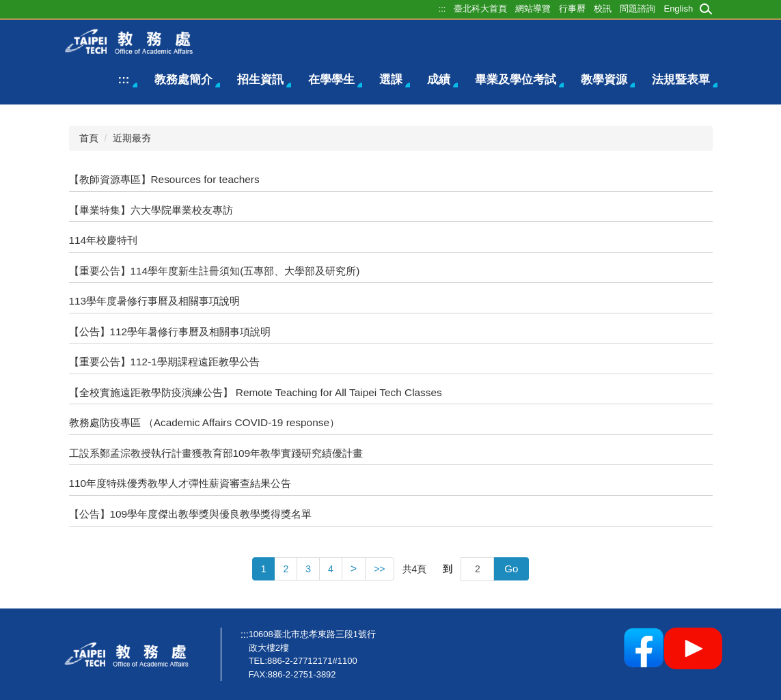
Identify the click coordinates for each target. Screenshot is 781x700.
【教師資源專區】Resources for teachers (164, 179)
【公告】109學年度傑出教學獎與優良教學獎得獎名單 (191, 514)
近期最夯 (132, 138)
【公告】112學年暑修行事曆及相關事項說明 (170, 332)
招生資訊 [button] (260, 80)
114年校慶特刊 (104, 240)
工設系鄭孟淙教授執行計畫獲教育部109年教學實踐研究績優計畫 (216, 453)
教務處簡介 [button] (183, 80)
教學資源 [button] (604, 80)
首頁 (89, 138)
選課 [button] (391, 80)
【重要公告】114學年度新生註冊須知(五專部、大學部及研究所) (215, 271)
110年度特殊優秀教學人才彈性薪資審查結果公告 (180, 483)
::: (124, 80)
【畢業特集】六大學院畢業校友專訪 (151, 210)
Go (511, 569)
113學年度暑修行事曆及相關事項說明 (155, 301)
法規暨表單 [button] (681, 80)
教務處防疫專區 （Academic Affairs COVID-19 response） (204, 422)
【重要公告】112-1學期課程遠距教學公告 (164, 362)
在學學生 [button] (331, 80)
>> (379, 569)
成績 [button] (439, 80)
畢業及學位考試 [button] (516, 80)
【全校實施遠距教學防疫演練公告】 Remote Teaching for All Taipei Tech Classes (256, 392)
